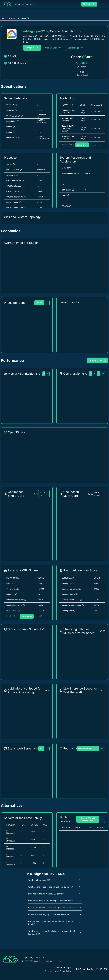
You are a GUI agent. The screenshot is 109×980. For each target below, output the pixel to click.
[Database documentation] (84, 969)
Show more (82, 145)
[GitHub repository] (80, 969)
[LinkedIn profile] (93, 969)
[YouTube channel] (97, 969)
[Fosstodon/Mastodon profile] (101, 969)
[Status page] (88, 969)
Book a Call (89, 4)
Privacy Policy (65, 971)
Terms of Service (52, 971)
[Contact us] (75, 969)
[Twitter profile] (106, 969)
